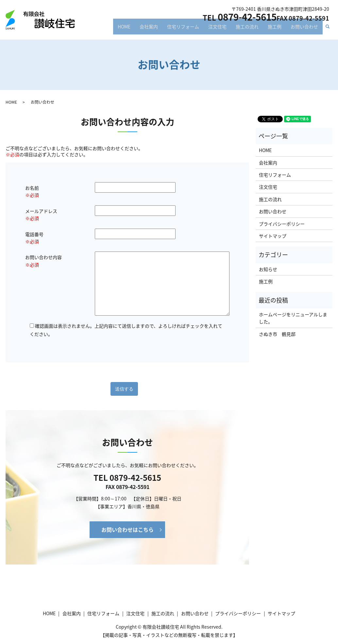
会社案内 (149, 29)
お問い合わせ (304, 29)
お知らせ (268, 269)
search (330, 29)
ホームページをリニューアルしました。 (293, 318)
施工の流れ (247, 29)
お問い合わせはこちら (127, 530)
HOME (124, 29)
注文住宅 (217, 29)
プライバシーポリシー (282, 224)
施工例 (275, 29)
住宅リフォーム (183, 29)
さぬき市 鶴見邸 (277, 334)
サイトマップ (273, 236)
